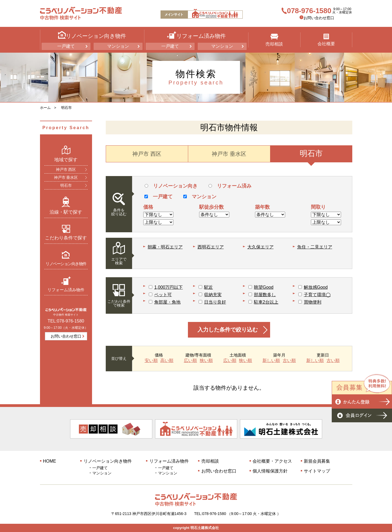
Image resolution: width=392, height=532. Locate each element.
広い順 (190, 361)
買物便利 (313, 302)
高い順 (167, 361)
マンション (118, 46)
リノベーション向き (171, 186)
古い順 (289, 361)
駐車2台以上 (266, 302)
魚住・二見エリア (315, 247)
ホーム (45, 108)
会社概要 (326, 40)
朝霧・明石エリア (165, 247)
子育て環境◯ (317, 295)
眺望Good (264, 287)
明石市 (66, 108)
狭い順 (206, 361)
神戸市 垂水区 (66, 177)
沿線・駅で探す (66, 205)
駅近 (208, 287)
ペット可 (163, 295)
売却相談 (274, 40)
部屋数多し (265, 295)
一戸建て (66, 46)
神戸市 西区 (66, 169)
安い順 (151, 361)
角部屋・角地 (167, 302)
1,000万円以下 (168, 287)
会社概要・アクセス (272, 461)
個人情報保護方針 (270, 471)
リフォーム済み (230, 186)
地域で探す (66, 154)
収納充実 (213, 295)
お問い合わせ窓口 (319, 18)
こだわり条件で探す (66, 233)
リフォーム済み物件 (66, 284)
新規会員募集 (317, 461)
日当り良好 (215, 302)
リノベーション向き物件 (66, 258)
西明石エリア (211, 247)
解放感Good (316, 287)
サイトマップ (317, 471)
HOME (50, 461)
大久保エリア (261, 247)
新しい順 (271, 361)
